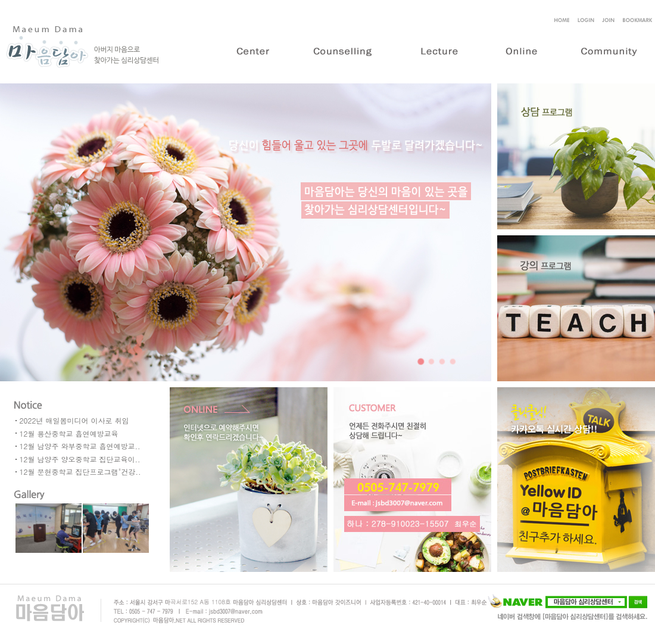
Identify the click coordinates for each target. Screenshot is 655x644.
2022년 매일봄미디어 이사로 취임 (74, 420)
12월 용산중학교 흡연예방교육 (69, 433)
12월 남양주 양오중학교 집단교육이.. (80, 459)
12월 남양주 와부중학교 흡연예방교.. (80, 446)
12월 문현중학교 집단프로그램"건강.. (80, 472)
